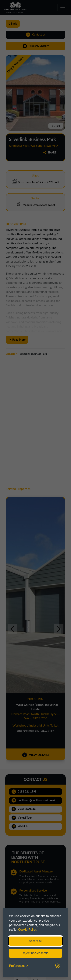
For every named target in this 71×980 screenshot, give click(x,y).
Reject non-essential (35, 953)
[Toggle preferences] (19, 966)
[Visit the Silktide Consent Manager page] (57, 966)
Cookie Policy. (28, 930)
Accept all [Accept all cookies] (35, 941)
